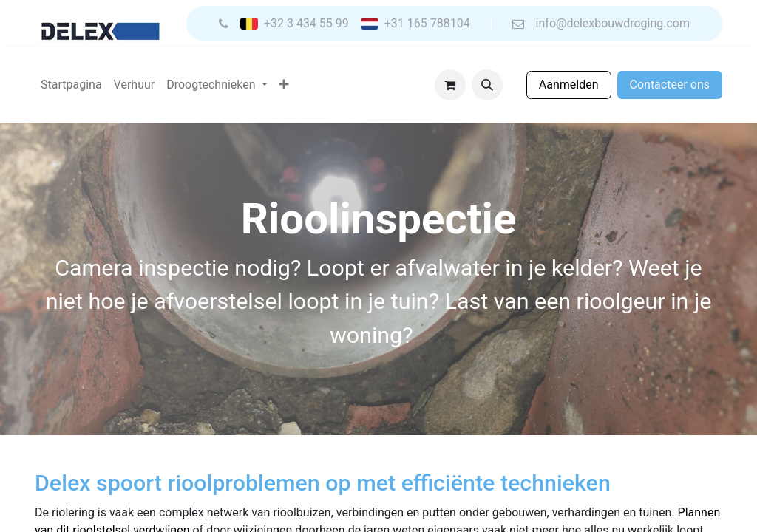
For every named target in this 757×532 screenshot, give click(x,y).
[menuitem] (71, 85)
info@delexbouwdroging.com (613, 24)
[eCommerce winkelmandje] (450, 85)
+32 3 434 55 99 (306, 24)
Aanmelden (569, 85)
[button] (487, 85)
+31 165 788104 (427, 24)
